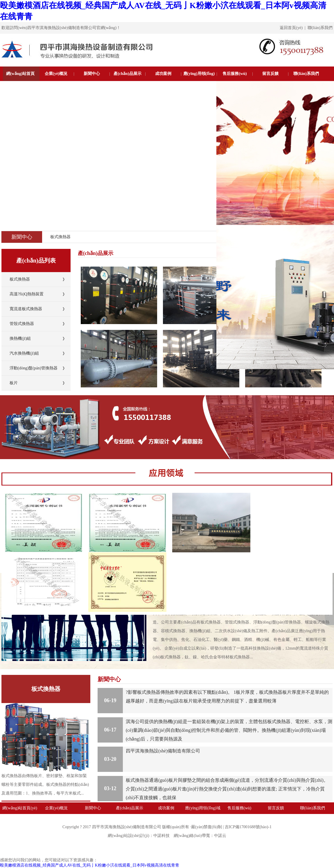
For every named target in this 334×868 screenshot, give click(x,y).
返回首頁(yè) (291, 28)
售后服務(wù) (235, 74)
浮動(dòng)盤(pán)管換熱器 (34, 368)
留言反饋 (270, 74)
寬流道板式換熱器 (26, 309)
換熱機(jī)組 (20, 338)
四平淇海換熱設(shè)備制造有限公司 (163, 751)
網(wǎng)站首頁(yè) (20, 81)
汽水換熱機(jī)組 (24, 353)
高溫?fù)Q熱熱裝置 (27, 294)
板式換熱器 (60, 237)
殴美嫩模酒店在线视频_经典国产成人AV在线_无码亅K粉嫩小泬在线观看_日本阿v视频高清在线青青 (90, 865)
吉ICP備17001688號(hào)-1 (248, 827)
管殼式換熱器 (22, 324)
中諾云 (220, 836)
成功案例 (163, 74)
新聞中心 (92, 74)
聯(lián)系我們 (320, 28)
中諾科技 (161, 836)
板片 (14, 383)
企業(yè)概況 (56, 74)
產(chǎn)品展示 (127, 74)
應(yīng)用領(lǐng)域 (199, 81)
